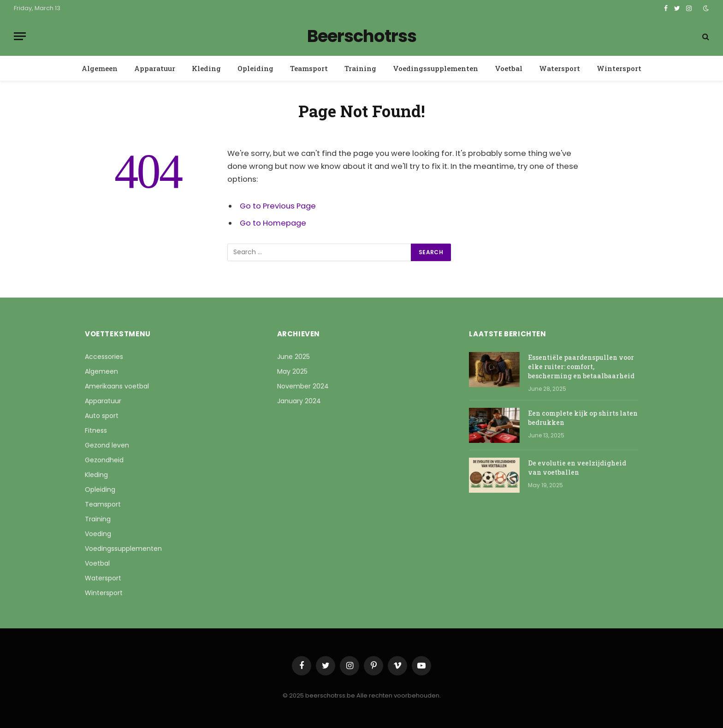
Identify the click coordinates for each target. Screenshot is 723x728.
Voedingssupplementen (436, 68)
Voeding (98, 534)
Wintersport (619, 68)
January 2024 (299, 401)
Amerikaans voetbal (117, 386)
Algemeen (100, 68)
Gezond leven (107, 445)
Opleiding (255, 68)
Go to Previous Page (278, 206)
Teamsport (309, 68)
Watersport (560, 68)
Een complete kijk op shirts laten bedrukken (583, 418)
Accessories (104, 357)
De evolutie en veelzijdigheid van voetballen (577, 468)
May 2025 (292, 371)
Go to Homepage (273, 223)
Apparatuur (155, 68)
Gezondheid (104, 460)
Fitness (96, 430)
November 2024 (303, 386)
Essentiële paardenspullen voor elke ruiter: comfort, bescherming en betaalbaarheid (581, 367)
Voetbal (509, 68)
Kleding (206, 68)
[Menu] (20, 36)
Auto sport (102, 416)
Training (360, 68)
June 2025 (293, 357)
